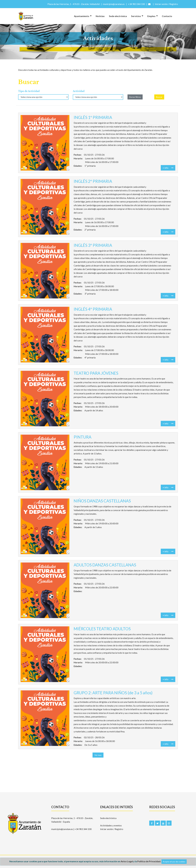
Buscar (159, 97)
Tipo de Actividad (29, 91)
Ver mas (98, 755)
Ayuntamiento (82, 16)
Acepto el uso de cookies (174, 862)
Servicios (136, 16)
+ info (168, 168)
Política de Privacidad (149, 861)
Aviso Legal (127, 861)
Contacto (167, 16)
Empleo (151, 16)
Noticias (100, 16)
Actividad (79, 91)
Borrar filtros (135, 97)
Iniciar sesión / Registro (112, 829)
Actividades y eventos (111, 825)
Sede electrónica (118, 16)
